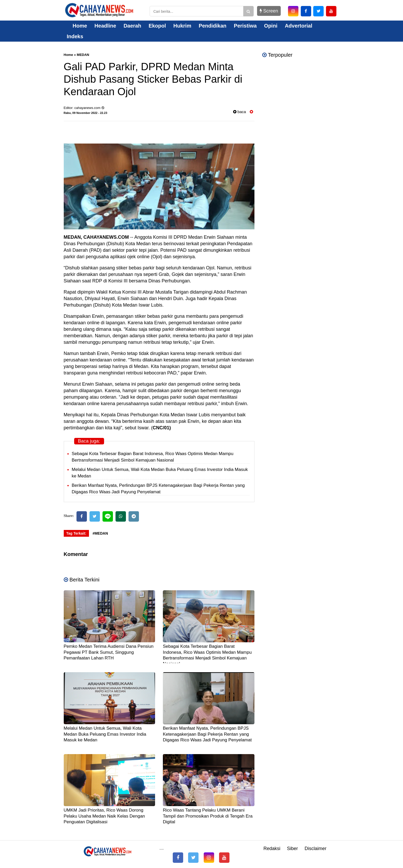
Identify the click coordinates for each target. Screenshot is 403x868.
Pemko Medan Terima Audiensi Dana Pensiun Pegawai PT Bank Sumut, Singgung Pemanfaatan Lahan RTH (109, 652)
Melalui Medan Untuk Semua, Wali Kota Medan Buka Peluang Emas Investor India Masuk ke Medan (105, 734)
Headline (105, 26)
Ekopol (157, 26)
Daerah (132, 26)
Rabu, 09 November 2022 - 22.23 (86, 113)
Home (77, 26)
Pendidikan (213, 26)
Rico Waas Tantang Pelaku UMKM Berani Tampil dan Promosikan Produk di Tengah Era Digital (208, 816)
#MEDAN (100, 533)
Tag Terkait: (76, 533)
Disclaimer (316, 848)
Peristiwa (245, 26)
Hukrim (182, 26)
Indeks (75, 36)
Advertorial (299, 26)
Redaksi (272, 848)
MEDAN (83, 55)
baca (240, 112)
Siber (292, 848)
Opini (271, 26)
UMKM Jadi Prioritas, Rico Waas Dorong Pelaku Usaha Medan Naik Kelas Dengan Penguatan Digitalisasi (104, 816)
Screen (269, 11)
